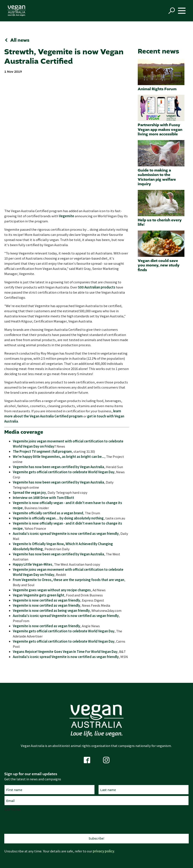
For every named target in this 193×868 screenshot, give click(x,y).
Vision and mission (38, 824)
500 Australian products (97, 163)
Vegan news (155, 804)
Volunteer (38, 768)
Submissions (38, 811)
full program (62, 327)
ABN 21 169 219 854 (148, 839)
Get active (38, 753)
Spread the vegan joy (29, 368)
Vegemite (67, 91)
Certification (97, 796)
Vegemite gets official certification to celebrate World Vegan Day (64, 347)
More (155, 796)
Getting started (155, 761)
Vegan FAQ (155, 817)
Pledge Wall (155, 811)
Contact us (38, 781)
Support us (38, 774)
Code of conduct (108, 845)
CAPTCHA (12, 685)
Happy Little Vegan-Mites (33, 440)
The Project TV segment (32, 327)
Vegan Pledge (38, 761)
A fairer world (97, 768)
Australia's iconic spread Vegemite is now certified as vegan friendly (66, 409)
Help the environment (96, 774)
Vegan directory (155, 768)
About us (155, 824)
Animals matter (97, 761)
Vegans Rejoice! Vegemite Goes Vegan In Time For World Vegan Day (65, 527)
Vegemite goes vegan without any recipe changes (52, 465)
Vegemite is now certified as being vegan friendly (51, 486)
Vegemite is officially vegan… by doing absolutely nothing (58, 393)
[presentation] (37, 698)
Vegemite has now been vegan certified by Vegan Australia (58, 342)
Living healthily (96, 781)
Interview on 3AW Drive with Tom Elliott (43, 373)
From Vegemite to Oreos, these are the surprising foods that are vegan (69, 455)
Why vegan (97, 753)
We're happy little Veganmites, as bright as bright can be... (59, 332)
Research (38, 817)
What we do (38, 796)
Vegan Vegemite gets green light (39, 470)
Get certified (97, 811)
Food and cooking (155, 781)
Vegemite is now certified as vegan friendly (46, 475)
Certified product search (96, 804)
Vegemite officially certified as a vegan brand (48, 388)
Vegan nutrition (155, 774)
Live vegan (155, 753)
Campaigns (38, 804)
